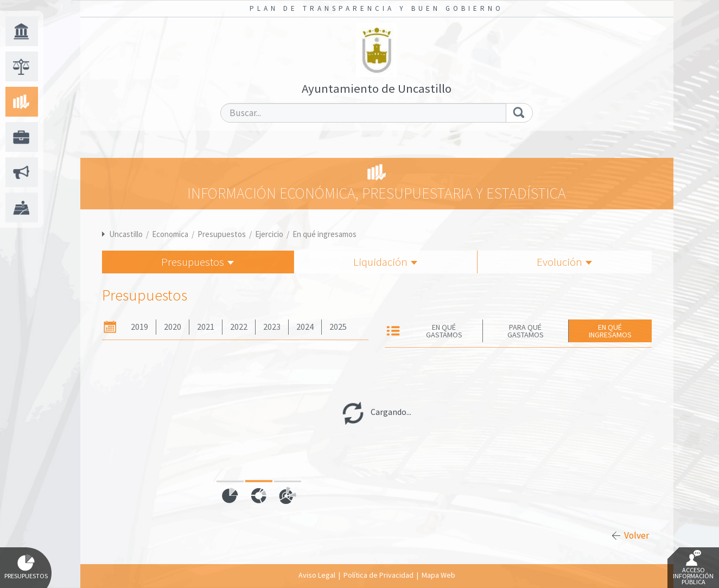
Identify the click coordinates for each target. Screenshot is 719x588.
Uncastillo (126, 234)
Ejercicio (269, 234)
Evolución (564, 262)
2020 (173, 327)
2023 (272, 327)
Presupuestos (222, 234)
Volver (637, 535)
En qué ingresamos (324, 234)
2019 (139, 327)
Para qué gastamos (526, 331)
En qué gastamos (444, 331)
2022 (239, 327)
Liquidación (385, 262)
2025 (338, 327)
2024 (305, 327)
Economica (170, 234)
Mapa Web (438, 575)
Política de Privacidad (378, 575)
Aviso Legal (317, 575)
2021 (206, 327)
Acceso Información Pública (693, 568)
